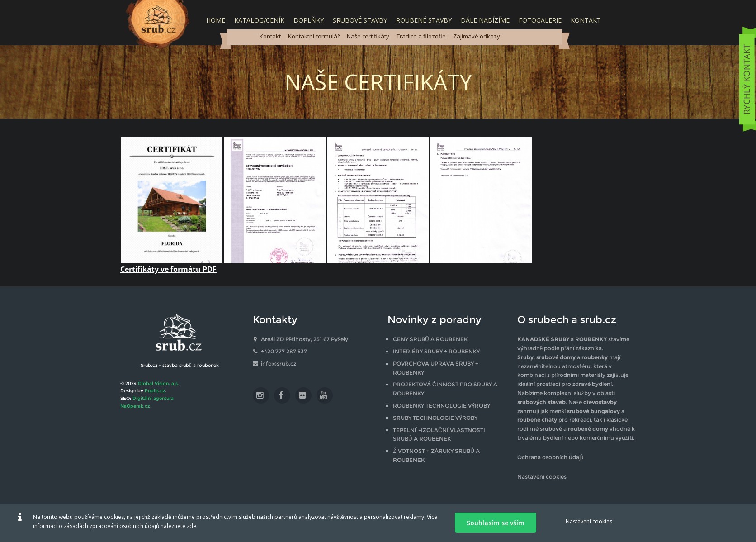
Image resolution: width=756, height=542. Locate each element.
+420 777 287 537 (284, 351)
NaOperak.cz (135, 406)
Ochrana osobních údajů (550, 457)
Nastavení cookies (542, 477)
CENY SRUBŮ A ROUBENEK (430, 339)
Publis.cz (155, 391)
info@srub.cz (279, 364)
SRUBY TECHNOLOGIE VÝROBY (435, 418)
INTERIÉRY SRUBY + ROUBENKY (436, 351)
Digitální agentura (153, 398)
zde (191, 526)
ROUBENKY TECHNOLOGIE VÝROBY (442, 406)
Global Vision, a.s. (158, 383)
